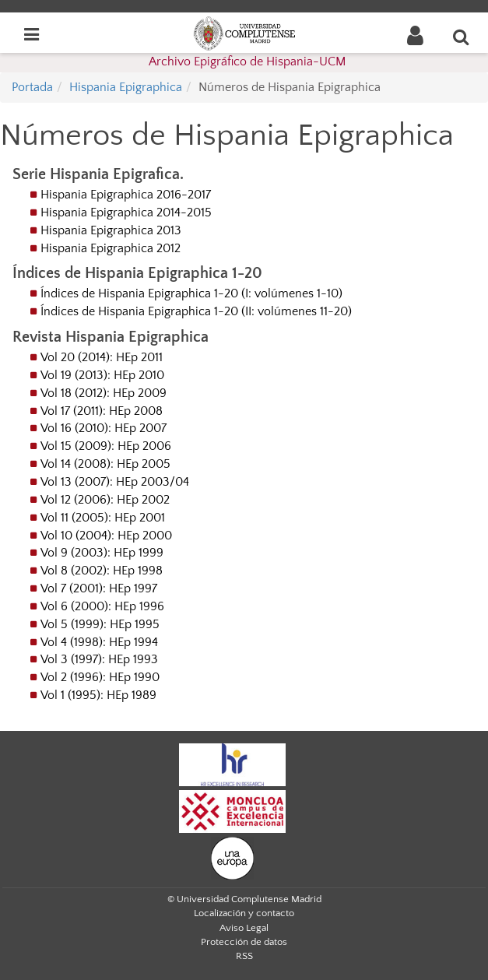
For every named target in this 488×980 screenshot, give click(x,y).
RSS (244, 956)
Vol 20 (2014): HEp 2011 (102, 357)
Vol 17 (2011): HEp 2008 (102, 411)
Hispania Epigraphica (126, 87)
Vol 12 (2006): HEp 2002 (105, 500)
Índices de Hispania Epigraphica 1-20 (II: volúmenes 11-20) (196, 311)
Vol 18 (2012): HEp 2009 (104, 393)
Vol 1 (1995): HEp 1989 (98, 695)
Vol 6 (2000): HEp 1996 (102, 606)
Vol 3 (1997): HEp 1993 (99, 659)
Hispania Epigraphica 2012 (111, 248)
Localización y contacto (244, 913)
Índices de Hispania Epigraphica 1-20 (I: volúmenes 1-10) (191, 293)
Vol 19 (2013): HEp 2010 (102, 375)
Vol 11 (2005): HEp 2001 (103, 518)
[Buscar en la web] (462, 37)
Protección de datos (244, 942)
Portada (32, 87)
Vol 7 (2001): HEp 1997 (99, 588)
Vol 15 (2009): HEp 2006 (106, 446)
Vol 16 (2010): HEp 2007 (104, 428)
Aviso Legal (244, 928)
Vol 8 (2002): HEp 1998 (102, 571)
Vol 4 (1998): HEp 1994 (99, 642)
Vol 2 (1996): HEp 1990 (100, 677)
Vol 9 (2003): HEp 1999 (102, 553)
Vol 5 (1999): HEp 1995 (100, 624)
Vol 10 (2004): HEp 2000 (106, 536)
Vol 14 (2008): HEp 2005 (105, 464)
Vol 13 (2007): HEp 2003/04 (115, 482)
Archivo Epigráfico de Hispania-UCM (247, 61)
